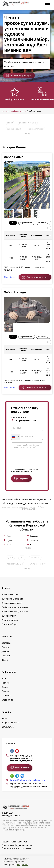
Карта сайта (7, 704)
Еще (27, 134)
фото (44, 568)
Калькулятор (8, 731)
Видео (5, 691)
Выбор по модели (15, 99)
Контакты (6, 699)
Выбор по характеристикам (15, 611)
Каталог (6, 592)
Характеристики (27, 223)
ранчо (10, 123)
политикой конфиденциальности (24, 474)
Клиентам (7, 640)
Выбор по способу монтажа (15, 615)
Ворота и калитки (10, 624)
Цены (13, 223)
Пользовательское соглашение (16, 852)
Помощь (6, 716)
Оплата (5, 651)
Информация (9, 676)
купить (10, 562)
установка (35, 562)
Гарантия (6, 660)
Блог (4, 682)
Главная (5, 111)
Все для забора (9, 628)
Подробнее (23, 865)
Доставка (6, 647)
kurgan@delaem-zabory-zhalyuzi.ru (27, 784)
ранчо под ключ (15, 129)
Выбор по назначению (42, 99)
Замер (5, 664)
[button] (3, 95)
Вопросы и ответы (10, 727)
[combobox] (16, 437)
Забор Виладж (15, 292)
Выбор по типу (9, 620)
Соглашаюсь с (24, 474)
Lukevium (24, 846)
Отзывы (5, 695)
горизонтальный (36, 129)
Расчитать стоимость (37, 277)
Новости (6, 687)
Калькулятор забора (18, 75)
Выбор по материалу (12, 607)
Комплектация (44, 223)
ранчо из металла (28, 123)
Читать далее (27, 513)
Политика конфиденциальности (17, 849)
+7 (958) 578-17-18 (26, 421)
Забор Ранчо (14, 157)
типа (22, 562)
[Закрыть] (48, 862)
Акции (4, 722)
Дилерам (6, 655)
